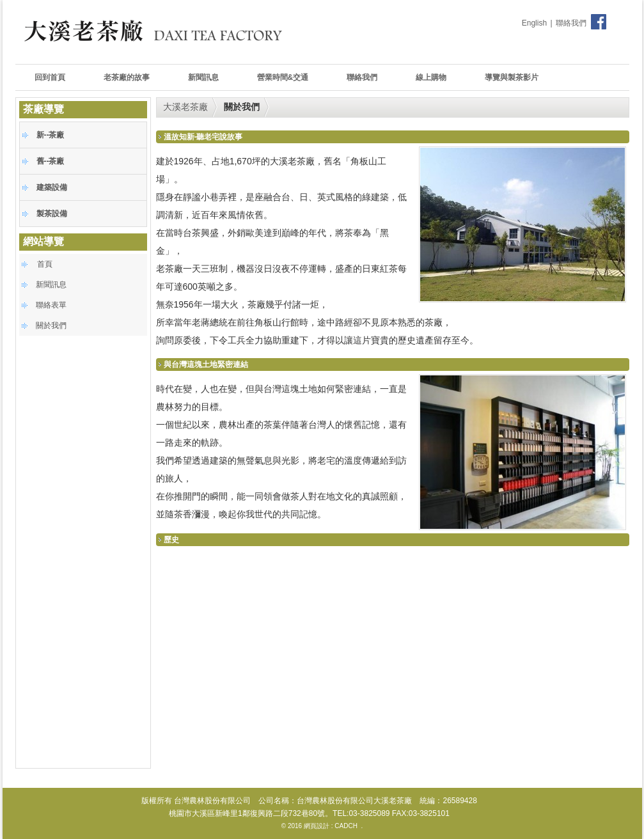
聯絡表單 (51, 305)
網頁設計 (317, 826)
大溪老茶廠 (185, 107)
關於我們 (51, 325)
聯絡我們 (571, 23)
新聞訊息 (51, 285)
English (534, 23)
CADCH (346, 826)
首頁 (45, 264)
